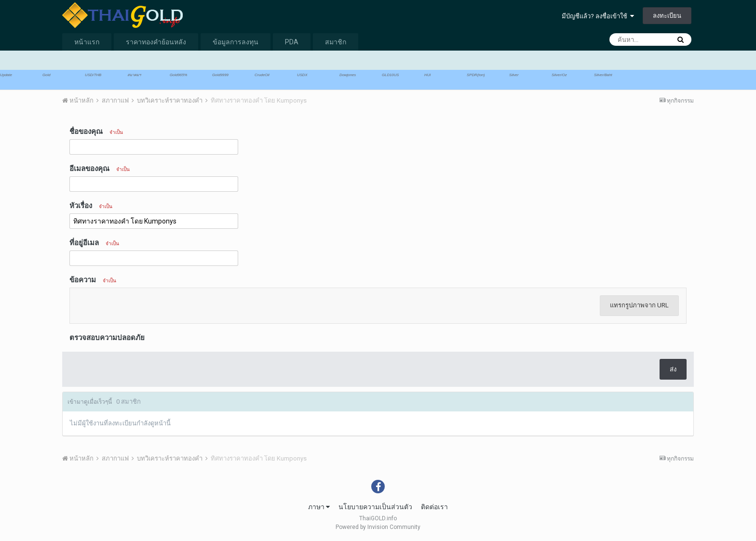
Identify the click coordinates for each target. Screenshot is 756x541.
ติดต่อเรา (434, 507)
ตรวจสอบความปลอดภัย (107, 338)
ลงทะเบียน (667, 16)
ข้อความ (93, 280)
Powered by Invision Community (378, 527)
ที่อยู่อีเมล (94, 243)
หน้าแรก (87, 42)
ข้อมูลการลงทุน (236, 42)
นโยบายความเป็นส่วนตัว (375, 507)
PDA (292, 42)
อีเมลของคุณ (100, 169)
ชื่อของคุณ (96, 132)
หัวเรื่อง (91, 206)
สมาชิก (336, 42)
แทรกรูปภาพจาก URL (639, 305)
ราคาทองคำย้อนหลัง (156, 42)
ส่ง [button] (673, 369)
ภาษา (319, 507)
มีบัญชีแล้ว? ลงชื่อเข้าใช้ (598, 16)
